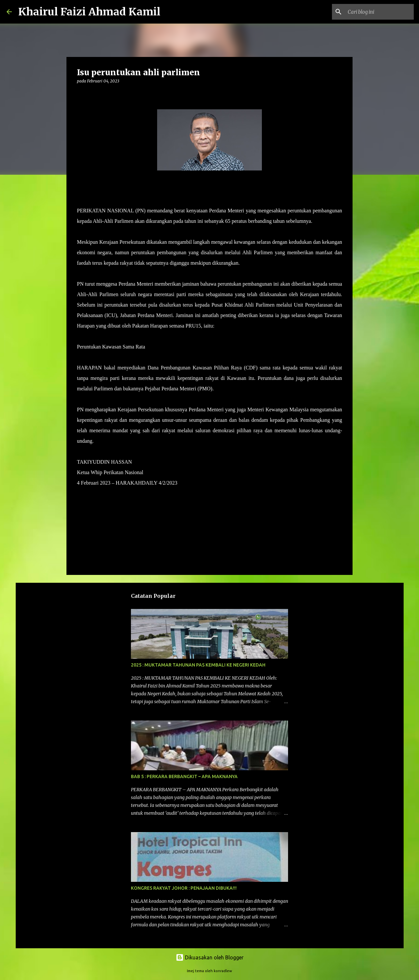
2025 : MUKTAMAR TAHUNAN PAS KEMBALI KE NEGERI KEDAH (198, 665)
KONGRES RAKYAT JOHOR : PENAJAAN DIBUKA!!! (184, 888)
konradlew (223, 971)
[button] (81, 94)
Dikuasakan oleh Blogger (210, 957)
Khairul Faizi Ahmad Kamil (89, 12)
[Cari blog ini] (379, 12)
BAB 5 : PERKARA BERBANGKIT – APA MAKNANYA (184, 776)
